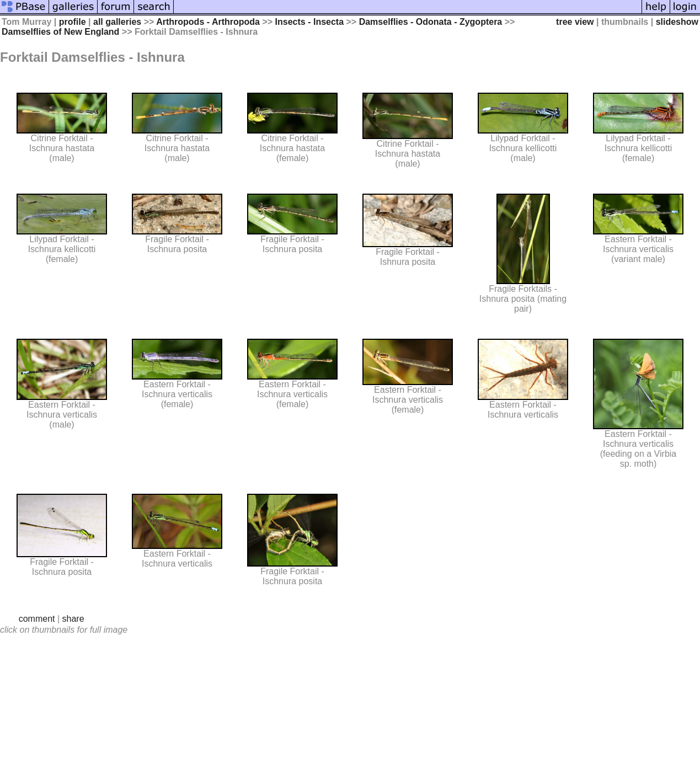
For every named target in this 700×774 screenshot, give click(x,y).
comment (37, 619)
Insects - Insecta (310, 22)
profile (73, 22)
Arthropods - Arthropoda (208, 22)
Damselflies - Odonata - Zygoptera (431, 22)
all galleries (117, 22)
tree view (575, 22)
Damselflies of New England (60, 32)
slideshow (677, 22)
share (73, 619)
